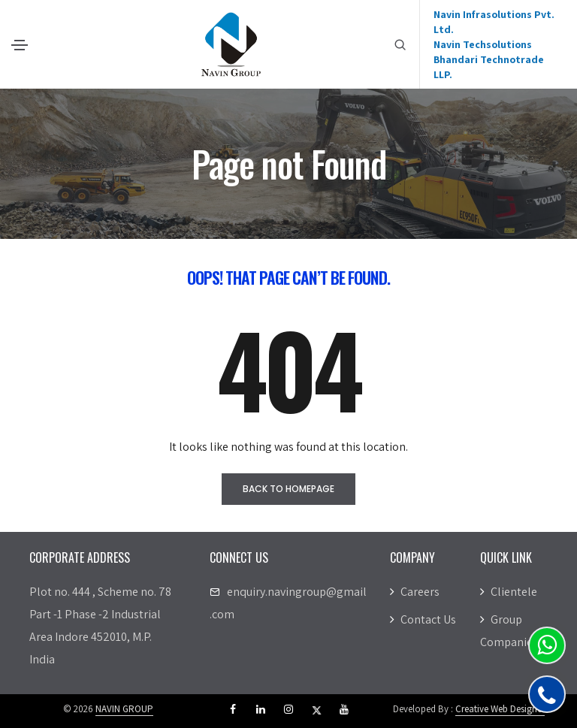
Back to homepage (288, 489)
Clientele (509, 592)
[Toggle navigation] (20, 45)
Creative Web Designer (500, 709)
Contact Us (423, 619)
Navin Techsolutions (483, 44)
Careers (415, 592)
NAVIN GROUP (124, 709)
